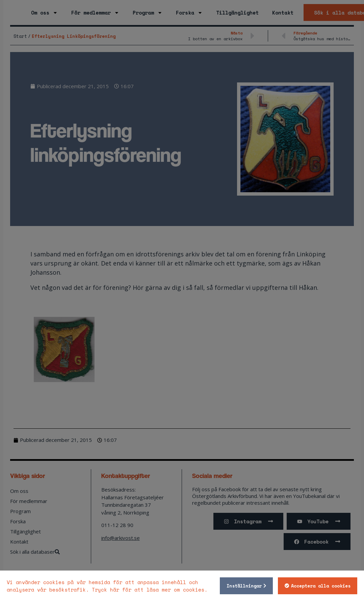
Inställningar (243, 586)
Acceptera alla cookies (320, 586)
